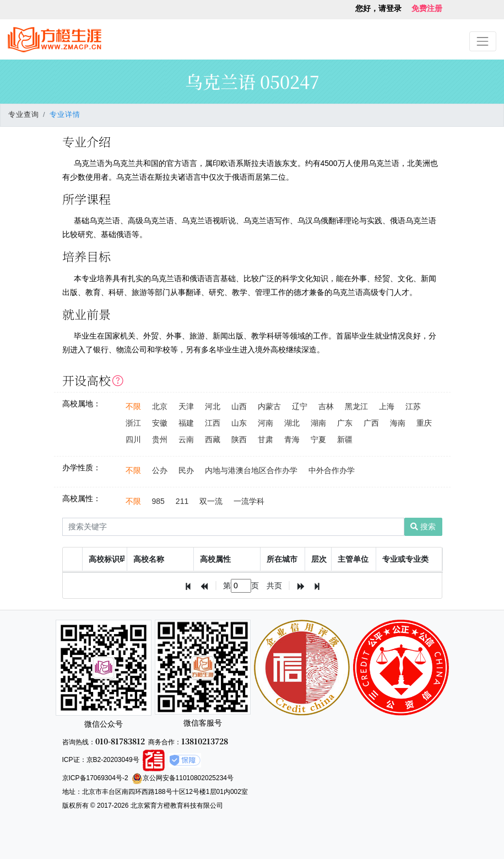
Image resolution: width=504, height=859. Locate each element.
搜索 (423, 527)
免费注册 (427, 8)
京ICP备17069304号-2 (95, 778)
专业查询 (24, 115)
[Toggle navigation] (483, 41)
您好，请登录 (378, 8)
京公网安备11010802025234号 (183, 778)
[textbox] (241, 586)
